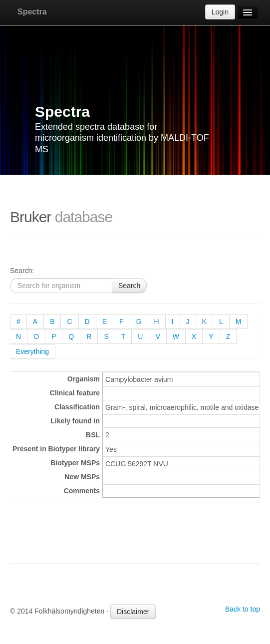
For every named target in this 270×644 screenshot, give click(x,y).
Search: (22, 271)
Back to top (243, 609)
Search (129, 286)
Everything (32, 351)
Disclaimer (133, 612)
